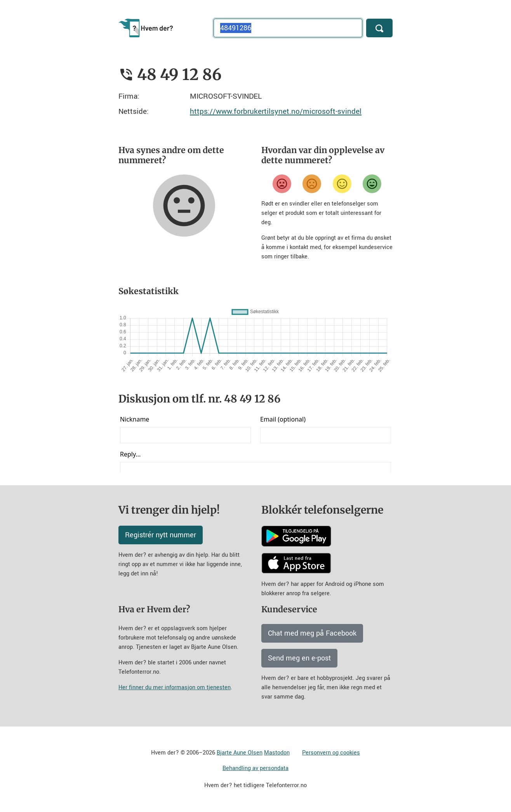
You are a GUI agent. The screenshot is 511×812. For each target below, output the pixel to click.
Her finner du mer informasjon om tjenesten (175, 687)
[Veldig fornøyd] (372, 184)
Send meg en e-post (299, 658)
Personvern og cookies (331, 753)
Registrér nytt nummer (161, 535)
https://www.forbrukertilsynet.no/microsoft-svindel (276, 111)
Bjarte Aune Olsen (240, 753)
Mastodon (277, 753)
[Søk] (379, 28)
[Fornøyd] (342, 184)
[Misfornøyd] (312, 184)
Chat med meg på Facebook (312, 633)
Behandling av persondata (255, 768)
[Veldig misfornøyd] (282, 184)
